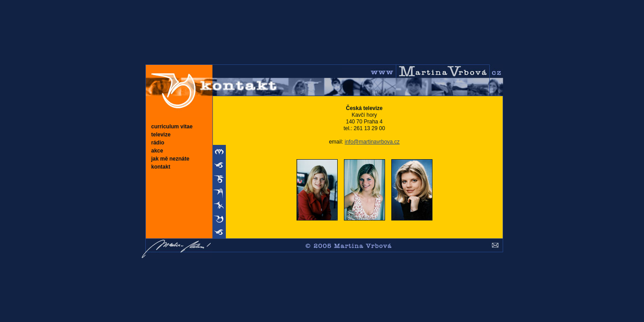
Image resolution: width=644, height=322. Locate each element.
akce (157, 151)
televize (161, 135)
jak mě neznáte (170, 159)
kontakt (161, 167)
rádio (158, 143)
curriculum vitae (172, 127)
